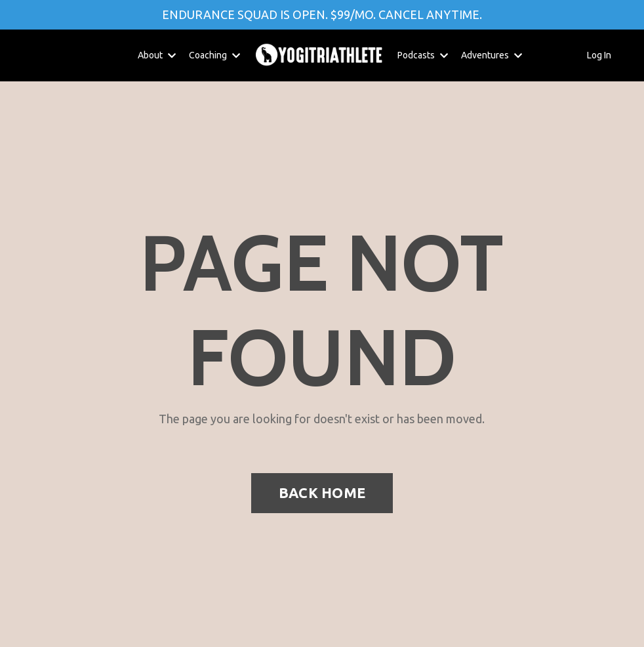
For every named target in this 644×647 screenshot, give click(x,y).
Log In (599, 55)
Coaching (214, 55)
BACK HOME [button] (322, 493)
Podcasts (423, 55)
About (157, 55)
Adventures (492, 55)
